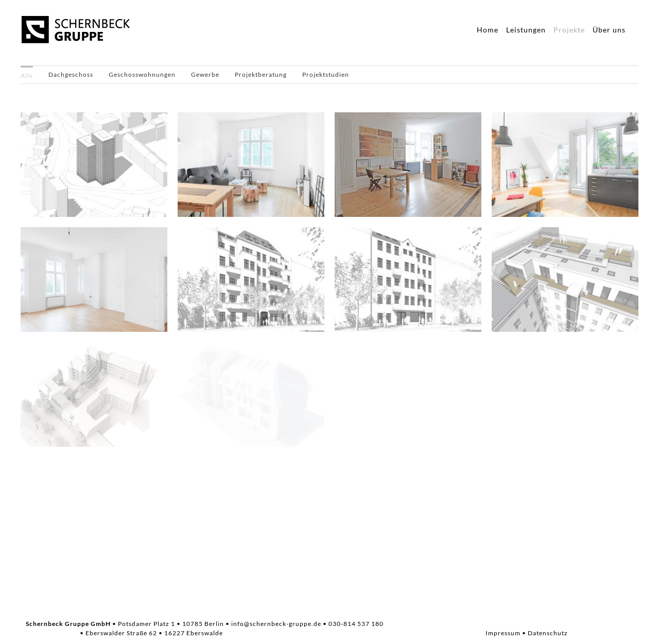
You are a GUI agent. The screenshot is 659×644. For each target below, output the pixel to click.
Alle (27, 75)
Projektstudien (326, 74)
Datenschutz (548, 633)
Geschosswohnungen (142, 74)
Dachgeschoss (71, 74)
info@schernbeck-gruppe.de (276, 624)
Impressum (503, 633)
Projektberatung (261, 74)
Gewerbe (205, 74)
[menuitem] (27, 75)
